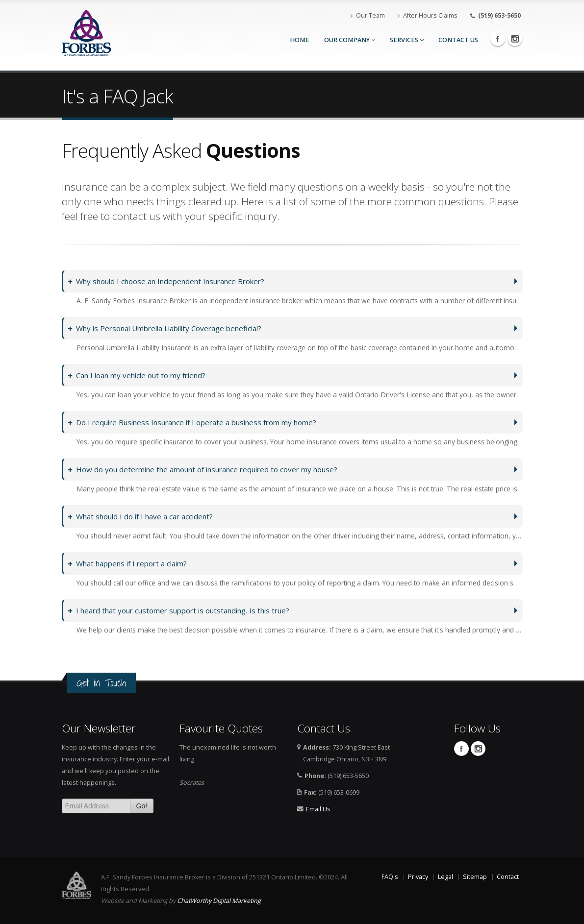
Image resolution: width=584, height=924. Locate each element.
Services (407, 40)
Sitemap (475, 877)
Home (300, 40)
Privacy (418, 877)
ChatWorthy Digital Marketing (219, 901)
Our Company (350, 40)
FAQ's (390, 877)
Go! (142, 806)
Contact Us (458, 40)
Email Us (318, 809)
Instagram (515, 39)
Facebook (498, 39)
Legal (445, 877)
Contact (508, 877)
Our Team (368, 15)
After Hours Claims (428, 15)
